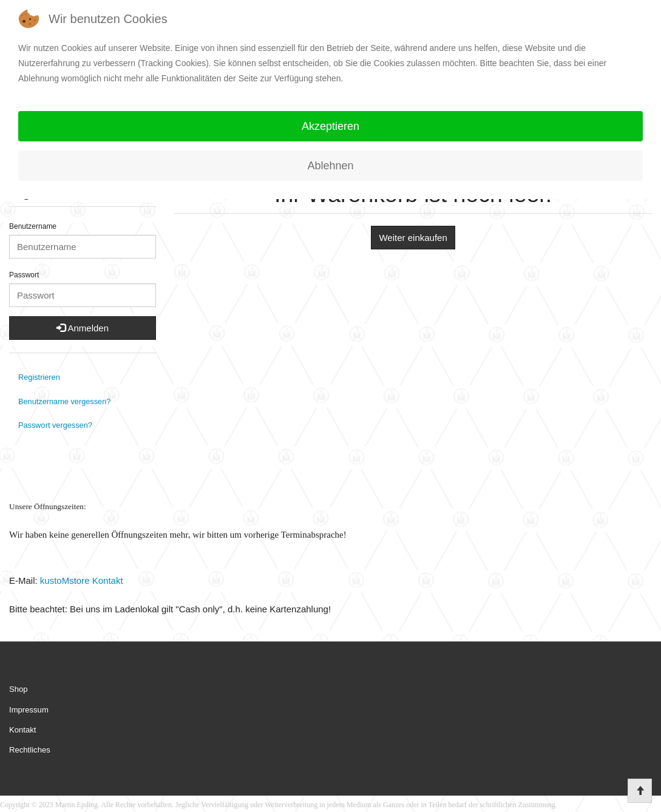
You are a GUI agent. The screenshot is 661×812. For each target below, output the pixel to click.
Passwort (24, 275)
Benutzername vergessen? (64, 401)
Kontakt (22, 730)
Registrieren (39, 377)
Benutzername (33, 226)
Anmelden (83, 328)
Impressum (29, 710)
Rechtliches (30, 750)
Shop (19, 689)
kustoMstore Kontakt (80, 580)
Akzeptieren (330, 126)
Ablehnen (330, 166)
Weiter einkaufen (413, 238)
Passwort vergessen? (55, 425)
